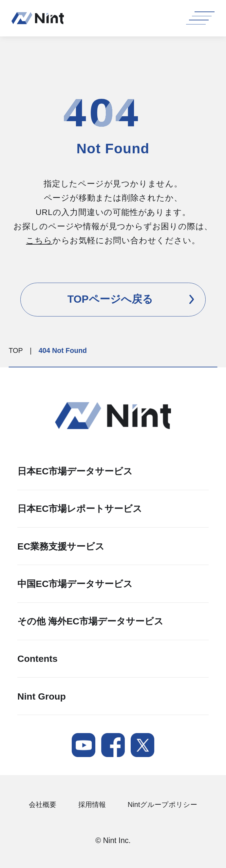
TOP (16, 350)
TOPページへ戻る (131, 299)
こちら (39, 240)
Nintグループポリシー (162, 805)
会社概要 (43, 805)
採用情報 (92, 805)
